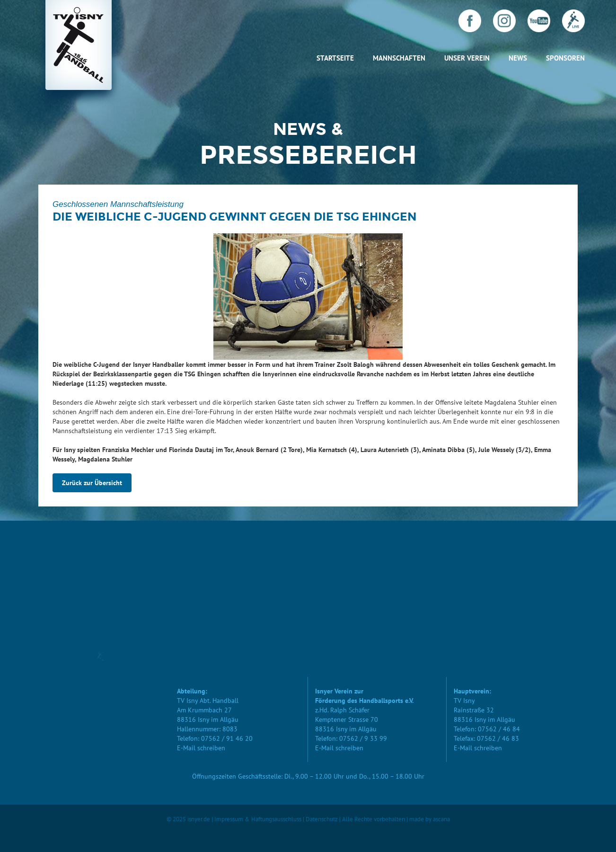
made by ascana (430, 819)
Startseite (335, 58)
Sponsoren (565, 58)
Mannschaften (399, 58)
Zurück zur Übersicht (92, 483)
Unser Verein (467, 58)
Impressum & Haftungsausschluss (258, 819)
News (518, 58)
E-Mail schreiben (201, 748)
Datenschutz (322, 819)
